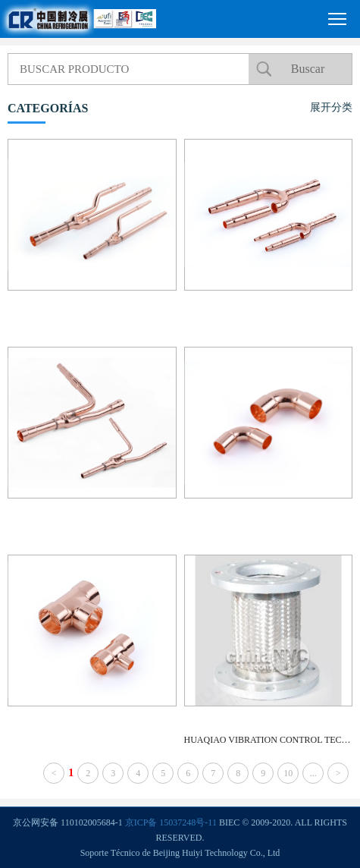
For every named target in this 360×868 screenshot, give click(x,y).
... (313, 773)
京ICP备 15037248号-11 (171, 822)
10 (288, 773)
